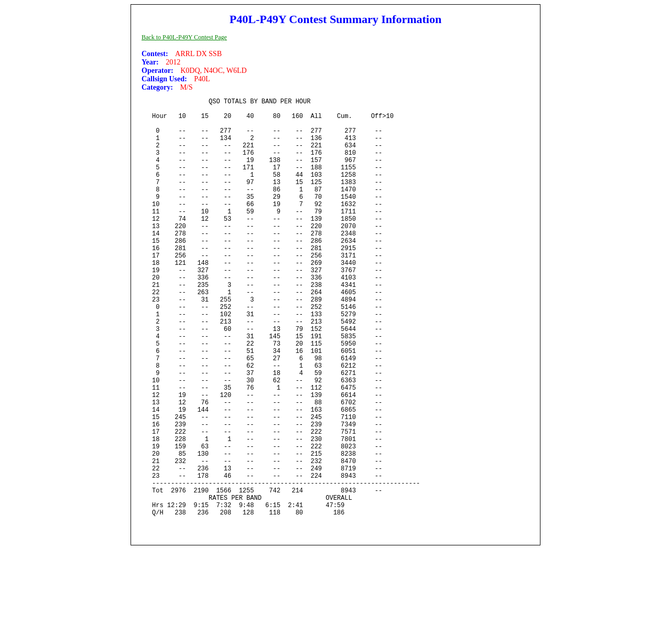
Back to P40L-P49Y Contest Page (184, 37)
